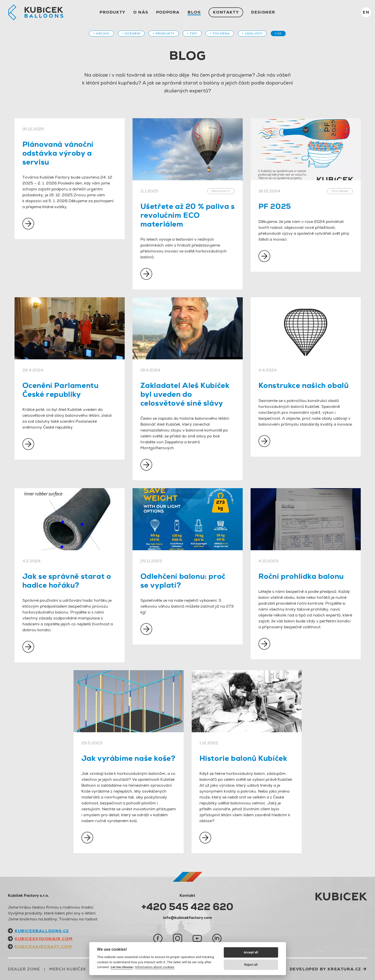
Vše (278, 33)
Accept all (251, 952)
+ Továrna (220, 33)
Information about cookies (155, 967)
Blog (194, 12)
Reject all (251, 965)
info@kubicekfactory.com (187, 918)
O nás (141, 12)
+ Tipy (192, 33)
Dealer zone (24, 969)
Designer (263, 12)
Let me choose (122, 967)
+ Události (252, 33)
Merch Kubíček (68, 969)
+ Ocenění (131, 33)
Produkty (112, 12)
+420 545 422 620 (187, 907)
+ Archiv (101, 33)
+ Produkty (164, 33)
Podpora (168, 12)
